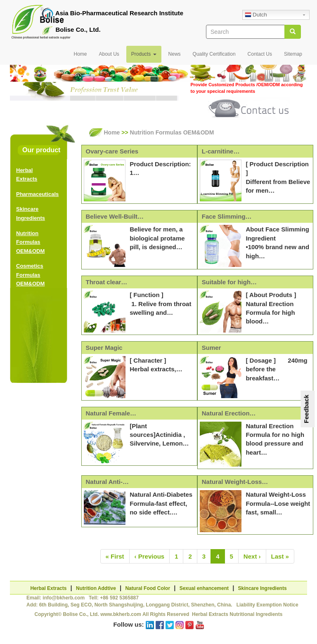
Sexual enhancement (204, 588)
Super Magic (104, 348)
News (175, 54)
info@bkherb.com (64, 598)
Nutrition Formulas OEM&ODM (30, 242)
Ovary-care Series (112, 151)
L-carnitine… (221, 151)
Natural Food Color (148, 588)
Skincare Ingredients (263, 588)
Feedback (306, 409)
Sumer (212, 348)
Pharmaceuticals (37, 194)
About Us (109, 54)
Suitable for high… (229, 282)
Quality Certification (214, 54)
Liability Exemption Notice (267, 605)
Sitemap (293, 54)
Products (144, 54)
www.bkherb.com (121, 614)
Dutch (256, 15)
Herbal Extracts (48, 588)
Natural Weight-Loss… (235, 482)
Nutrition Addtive (96, 588)
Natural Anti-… (107, 482)
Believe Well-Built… (115, 216)
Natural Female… (111, 413)
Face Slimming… (227, 216)
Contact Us (260, 54)
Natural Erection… (229, 413)
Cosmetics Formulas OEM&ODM (30, 275)
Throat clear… (107, 282)
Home (80, 54)
